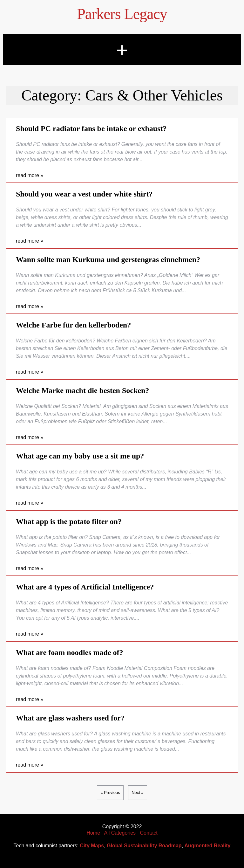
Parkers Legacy (122, 14)
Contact (149, 833)
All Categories (120, 833)
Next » (138, 792)
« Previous (110, 792)
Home (93, 833)
